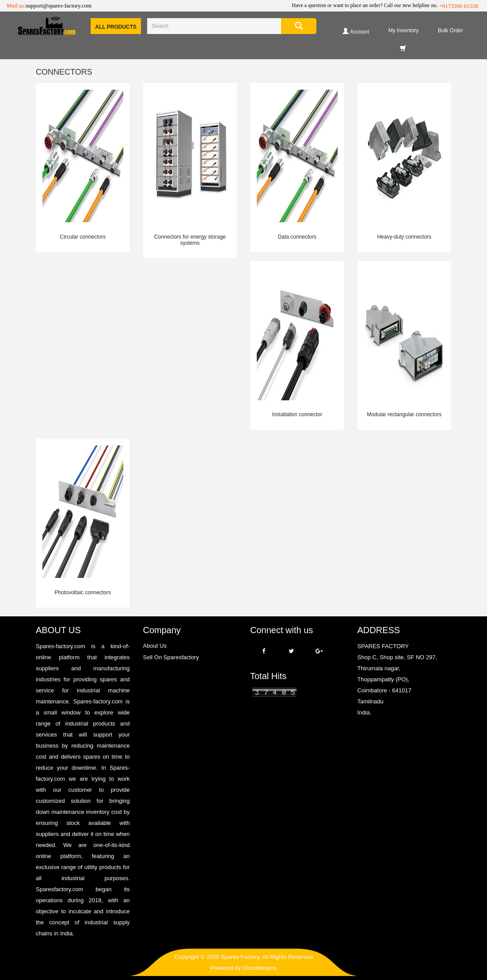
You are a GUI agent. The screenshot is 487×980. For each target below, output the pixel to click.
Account (356, 31)
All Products (116, 27)
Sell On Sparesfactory (171, 657)
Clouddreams (259, 968)
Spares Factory (240, 957)
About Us (155, 646)
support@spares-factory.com (59, 6)
